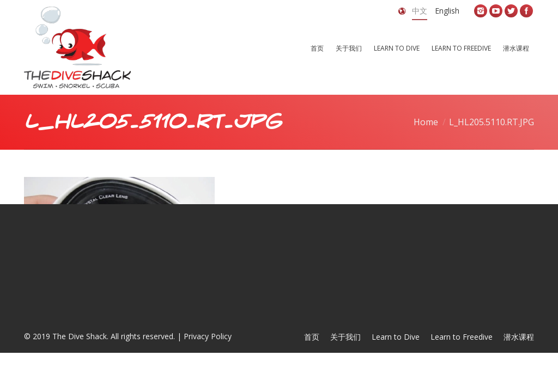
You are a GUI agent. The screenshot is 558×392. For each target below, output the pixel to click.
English (447, 11)
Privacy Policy (208, 336)
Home (426, 122)
